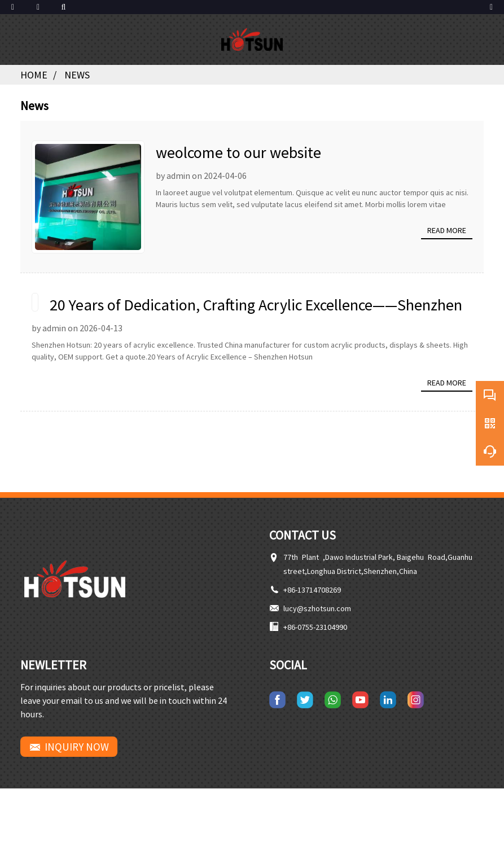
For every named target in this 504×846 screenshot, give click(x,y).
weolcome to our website (238, 152)
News (77, 75)
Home (34, 75)
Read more (447, 230)
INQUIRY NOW (77, 747)
